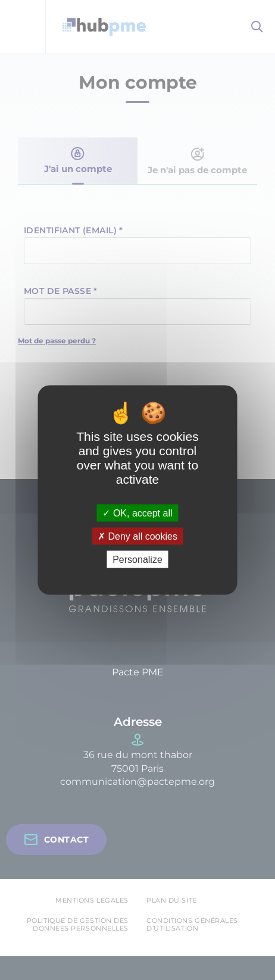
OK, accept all (137, 513)
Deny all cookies (137, 536)
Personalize (137, 560)
